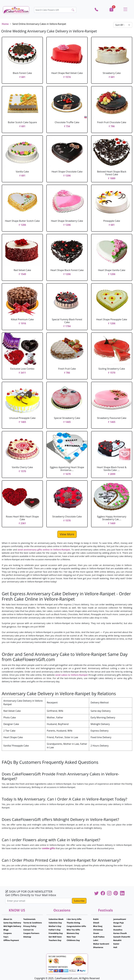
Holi (115, 947)
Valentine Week (56, 919)
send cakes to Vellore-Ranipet (72, 675)
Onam (96, 933)
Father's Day (54, 930)
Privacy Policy (30, 926)
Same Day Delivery (12, 923)
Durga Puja (119, 923)
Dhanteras (98, 947)
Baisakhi (117, 940)
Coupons (7, 933)
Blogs (6, 930)
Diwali (96, 923)
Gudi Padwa (99, 937)
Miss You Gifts (73, 930)
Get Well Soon (55, 937)
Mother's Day (55, 926)
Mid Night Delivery (12, 926)
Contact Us (28, 930)
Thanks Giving (73, 923)
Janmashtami (120, 919)
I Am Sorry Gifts (74, 919)
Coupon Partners (31, 933)
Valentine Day (55, 923)
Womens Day (73, 933)
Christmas (98, 930)
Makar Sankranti (101, 944)
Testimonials (29, 919)
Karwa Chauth (120, 933)
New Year (71, 937)
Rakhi (96, 919)
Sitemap (27, 937)
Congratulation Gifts (76, 926)
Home (5, 24)
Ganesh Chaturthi (122, 937)
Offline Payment (11, 940)
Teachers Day (55, 940)
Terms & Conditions (33, 923)
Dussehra (118, 930)
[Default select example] (123, 25)
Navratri (117, 926)
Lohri (96, 940)
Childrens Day (73, 940)
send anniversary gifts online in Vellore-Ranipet (44, 550)
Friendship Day (56, 933)
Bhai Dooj (98, 926)
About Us (8, 919)
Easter (116, 944)
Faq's (6, 937)
